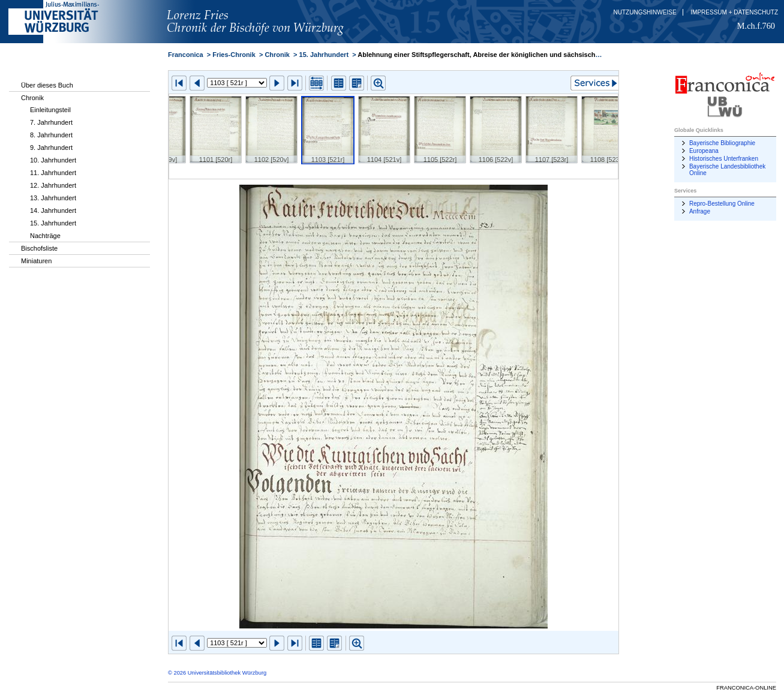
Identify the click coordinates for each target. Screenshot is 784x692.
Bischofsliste (39, 248)
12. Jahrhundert (53, 185)
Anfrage (700, 211)
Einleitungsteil (50, 110)
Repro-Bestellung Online (722, 204)
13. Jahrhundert (53, 198)
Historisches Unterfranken (724, 159)
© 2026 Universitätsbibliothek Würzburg (217, 673)
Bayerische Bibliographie (722, 143)
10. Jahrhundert (53, 160)
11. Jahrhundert (53, 173)
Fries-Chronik (234, 55)
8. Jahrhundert (51, 135)
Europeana (704, 151)
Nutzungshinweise (645, 12)
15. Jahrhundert (53, 223)
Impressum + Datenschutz (734, 12)
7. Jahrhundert (51, 122)
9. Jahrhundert (51, 148)
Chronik (32, 98)
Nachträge (45, 236)
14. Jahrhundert (53, 210)
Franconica (186, 55)
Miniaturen (36, 261)
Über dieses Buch (47, 85)
